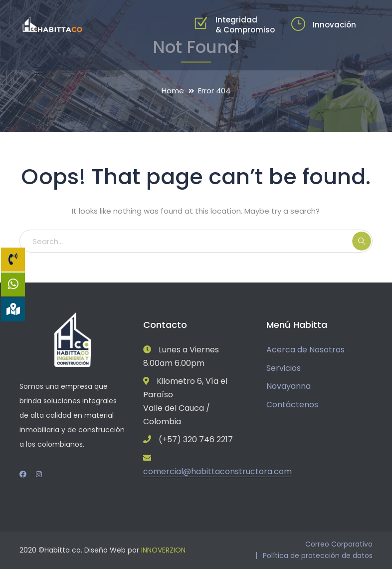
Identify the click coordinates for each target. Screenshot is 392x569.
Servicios (284, 368)
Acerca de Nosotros (305, 350)
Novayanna (289, 386)
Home (173, 91)
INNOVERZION (163, 550)
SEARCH (362, 241)
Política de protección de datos (318, 556)
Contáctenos (292, 405)
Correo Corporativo (339, 544)
